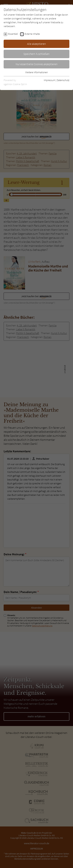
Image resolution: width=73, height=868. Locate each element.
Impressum (49, 80)
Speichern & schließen (36, 54)
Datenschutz (63, 80)
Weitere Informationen (36, 72)
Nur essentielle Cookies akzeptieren (37, 64)
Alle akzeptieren (36, 44)
